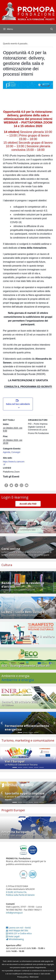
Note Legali (13, 936)
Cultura (7, 565)
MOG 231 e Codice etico (19, 933)
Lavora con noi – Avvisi (18, 928)
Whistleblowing (15, 939)
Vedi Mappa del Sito (17, 930)
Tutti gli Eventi (11, 477)
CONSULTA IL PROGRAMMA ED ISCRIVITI (28, 387)
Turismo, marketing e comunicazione (28, 740)
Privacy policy (23, 977)
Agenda (7, 452)
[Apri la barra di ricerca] (52, 29)
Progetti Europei (13, 810)
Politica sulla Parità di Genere (20, 895)
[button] (2, 723)
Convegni (16, 452)
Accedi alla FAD (28, 504)
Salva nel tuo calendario (18, 404)
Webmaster (34, 977)
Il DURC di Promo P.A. (16, 892)
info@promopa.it (14, 913)
